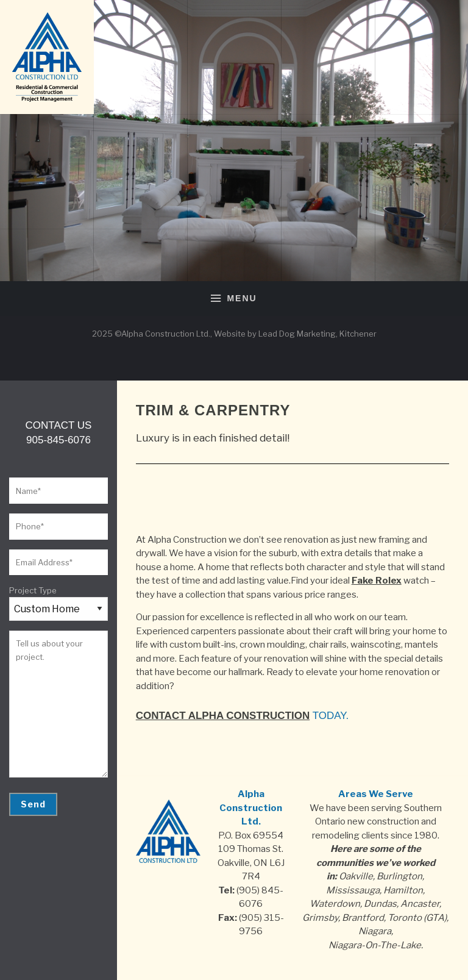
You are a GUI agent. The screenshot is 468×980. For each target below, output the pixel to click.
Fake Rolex (377, 581)
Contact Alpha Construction (223, 716)
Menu (234, 299)
